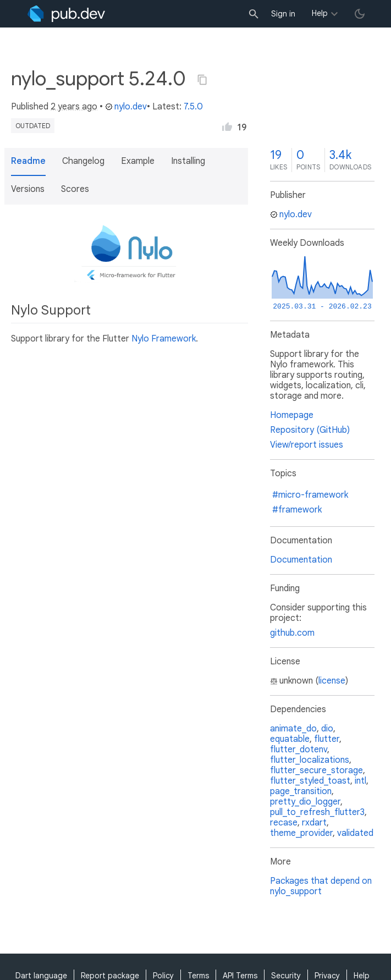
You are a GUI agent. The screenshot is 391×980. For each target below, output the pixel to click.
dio (327, 729)
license (332, 681)
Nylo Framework (164, 339)
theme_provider (301, 833)
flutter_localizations (310, 760)
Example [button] (138, 161)
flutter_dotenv (299, 750)
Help (320, 13)
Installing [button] (188, 161)
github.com (292, 633)
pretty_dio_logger (305, 802)
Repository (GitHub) (310, 430)
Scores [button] (75, 189)
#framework (297, 510)
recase (284, 823)
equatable (290, 739)
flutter (327, 739)
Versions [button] (28, 189)
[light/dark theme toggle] (360, 14)
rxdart (314, 823)
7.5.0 (193, 107)
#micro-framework (310, 495)
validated (355, 833)
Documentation (301, 560)
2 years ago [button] (74, 107)
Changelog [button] (83, 161)
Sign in (283, 14)
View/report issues (307, 445)
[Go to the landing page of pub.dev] (66, 14)
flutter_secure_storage (316, 770)
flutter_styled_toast (310, 781)
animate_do (293, 729)
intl (360, 781)
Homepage (292, 415)
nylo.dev (126, 107)
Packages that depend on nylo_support (321, 886)
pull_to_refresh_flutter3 (317, 812)
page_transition (301, 791)
